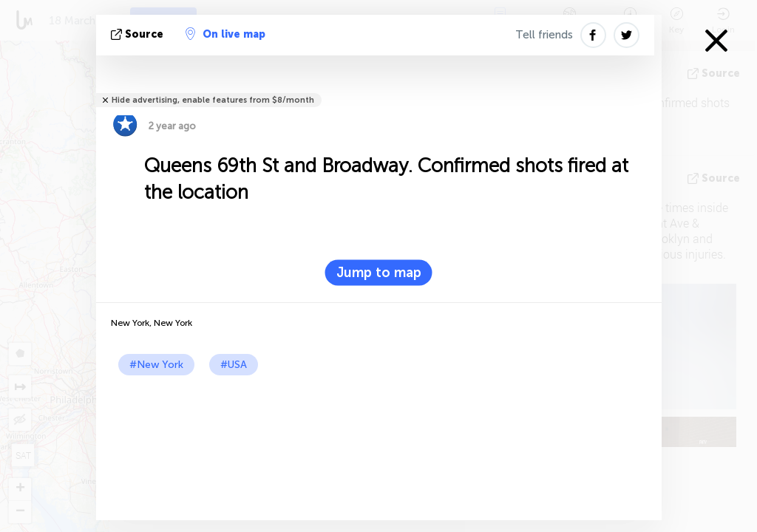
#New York (156, 365)
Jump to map (379, 273)
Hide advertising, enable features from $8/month (213, 100)
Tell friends (544, 35)
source (139, 34)
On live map (225, 34)
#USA (234, 365)
